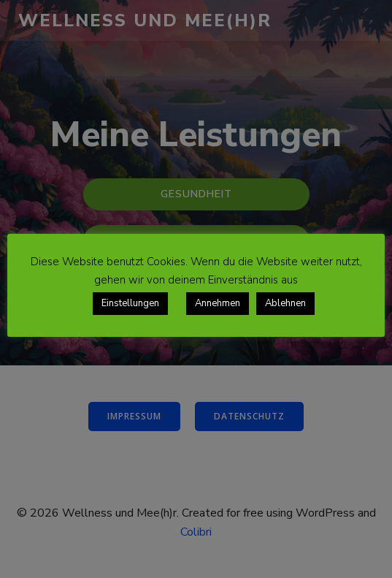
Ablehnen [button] (285, 303)
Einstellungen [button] (130, 303)
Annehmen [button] (218, 303)
